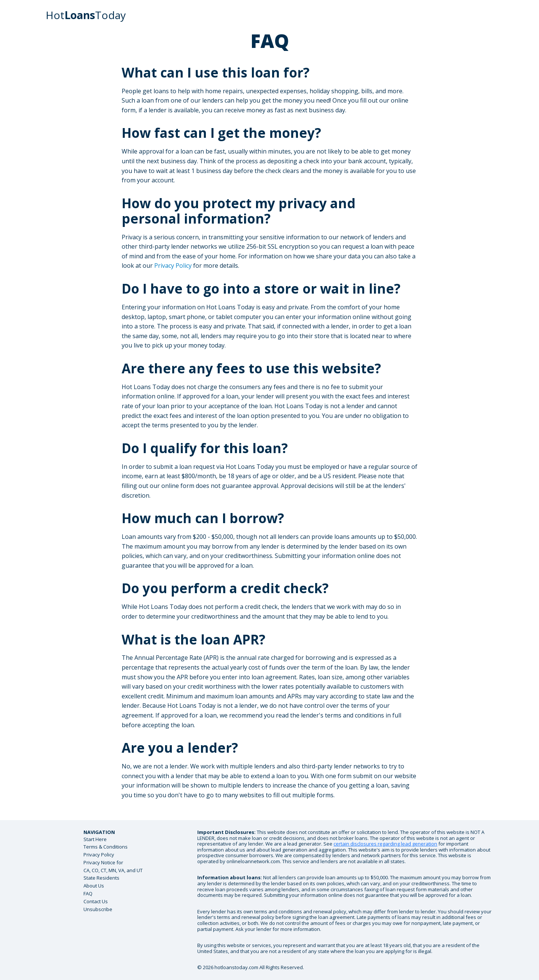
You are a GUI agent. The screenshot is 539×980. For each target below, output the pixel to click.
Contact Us (96, 901)
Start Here (95, 839)
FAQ (88, 893)
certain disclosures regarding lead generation (385, 844)
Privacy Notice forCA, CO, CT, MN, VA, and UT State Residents (113, 870)
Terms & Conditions (106, 847)
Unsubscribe (98, 909)
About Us (94, 886)
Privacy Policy (173, 266)
